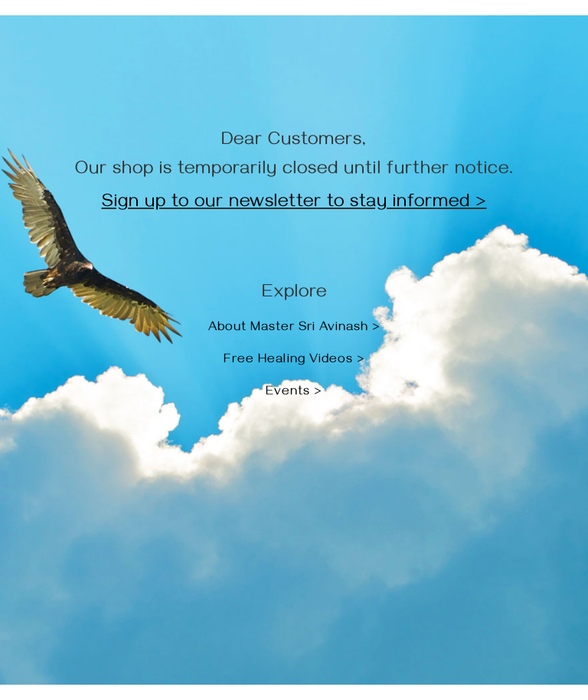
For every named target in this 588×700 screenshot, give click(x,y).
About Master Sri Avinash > (294, 329)
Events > (294, 393)
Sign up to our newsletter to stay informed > (294, 204)
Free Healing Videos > (294, 361)
